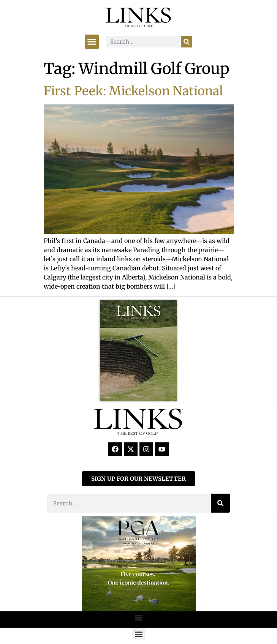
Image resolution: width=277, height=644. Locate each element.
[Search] (187, 42)
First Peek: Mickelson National (133, 91)
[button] (92, 42)
